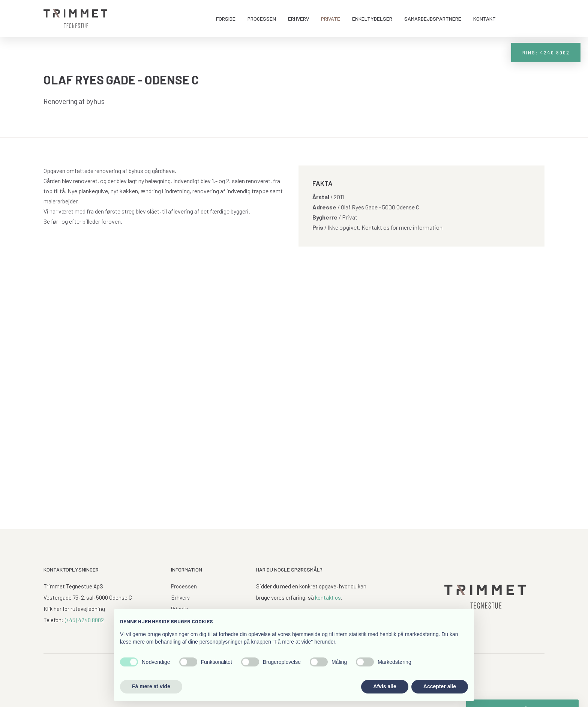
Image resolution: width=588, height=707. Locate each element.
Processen (262, 19)
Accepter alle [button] (440, 686)
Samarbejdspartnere (433, 19)
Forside (226, 19)
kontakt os (328, 597)
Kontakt (484, 19)
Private (331, 19)
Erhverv (298, 19)
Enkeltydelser (372, 19)
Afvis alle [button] (385, 686)
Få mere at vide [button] (151, 686)
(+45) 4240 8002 (84, 620)
